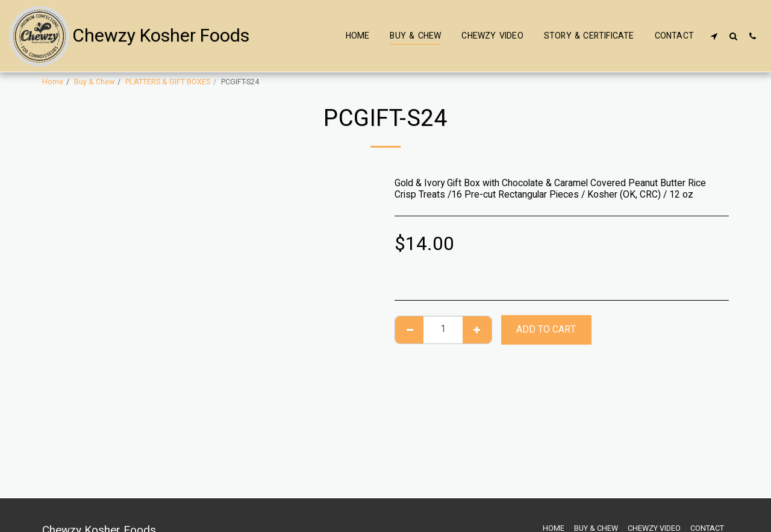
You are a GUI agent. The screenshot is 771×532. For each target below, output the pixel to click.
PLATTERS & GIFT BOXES (168, 82)
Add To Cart (546, 330)
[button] (714, 36)
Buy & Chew (94, 82)
